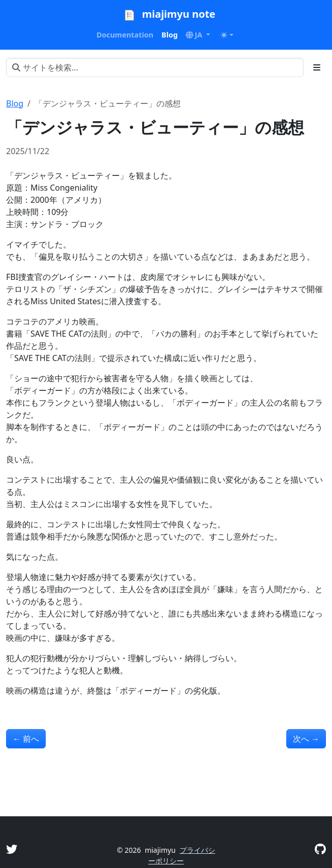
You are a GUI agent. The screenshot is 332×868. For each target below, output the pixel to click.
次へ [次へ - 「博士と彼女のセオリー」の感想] (306, 739)
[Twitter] (12, 849)
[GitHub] (320, 849)
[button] (198, 35)
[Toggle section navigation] (317, 67)
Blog (15, 103)
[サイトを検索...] (155, 67)
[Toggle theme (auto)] (227, 35)
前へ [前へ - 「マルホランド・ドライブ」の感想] (26, 739)
